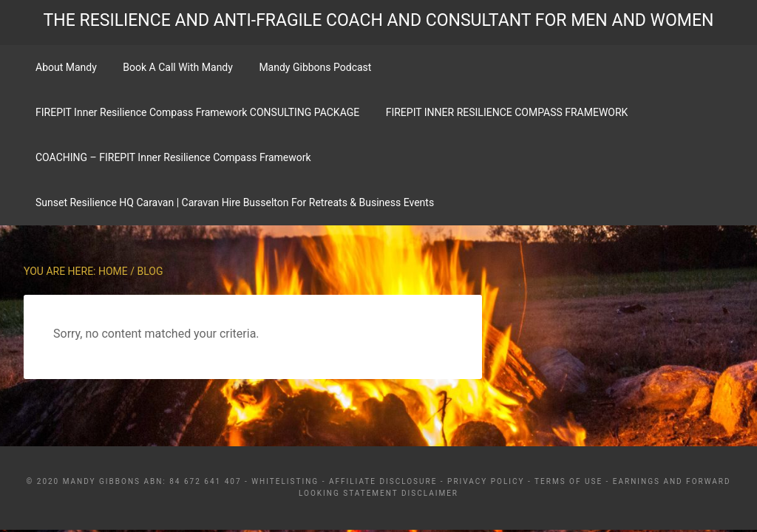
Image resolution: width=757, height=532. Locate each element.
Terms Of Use (568, 481)
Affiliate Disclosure (383, 481)
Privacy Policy (486, 481)
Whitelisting (285, 481)
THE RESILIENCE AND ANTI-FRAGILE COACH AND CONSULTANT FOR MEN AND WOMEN (379, 20)
